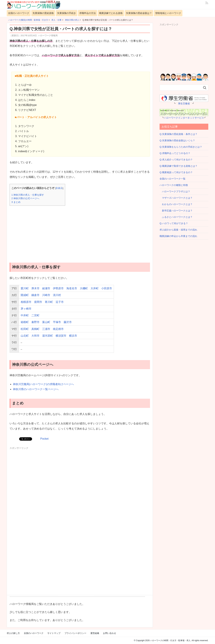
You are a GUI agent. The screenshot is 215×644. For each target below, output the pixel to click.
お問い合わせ (110, 633)
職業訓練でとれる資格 (111, 13)
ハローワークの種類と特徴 (174, 185)
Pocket (44, 439)
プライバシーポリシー (75, 633)
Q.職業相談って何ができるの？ (176, 172)
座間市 (38, 302)
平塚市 (57, 322)
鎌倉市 (35, 295)
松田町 (25, 329)
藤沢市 (68, 322)
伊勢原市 (58, 288)
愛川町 (25, 288)
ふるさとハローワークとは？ (176, 217)
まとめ (16, 202)
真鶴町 (35, 329)
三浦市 (46, 329)
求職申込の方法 (88, 13)
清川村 (57, 295)
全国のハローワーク (19, 13)
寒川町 (49, 302)
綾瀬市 (46, 288)
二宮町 (35, 315)
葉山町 (46, 322)
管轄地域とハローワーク (168, 13)
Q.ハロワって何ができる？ (174, 223)
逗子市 (60, 302)
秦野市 (35, 322)
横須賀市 (61, 336)
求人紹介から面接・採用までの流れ (178, 230)
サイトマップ (54, 633)
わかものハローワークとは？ (176, 204)
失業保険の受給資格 (43, 13)
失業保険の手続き (67, 13)
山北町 (25, 336)
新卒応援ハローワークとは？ (176, 211)
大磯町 (84, 288)
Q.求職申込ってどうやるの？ (175, 153)
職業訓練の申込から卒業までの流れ (178, 236)
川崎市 (46, 295)
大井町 (95, 288)
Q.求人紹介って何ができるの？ (176, 160)
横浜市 (73, 336)
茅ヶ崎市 (26, 309)
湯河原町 (48, 336)
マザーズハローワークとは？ (176, 198)
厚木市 (35, 288)
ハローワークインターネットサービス (184, 118)
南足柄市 (58, 329)
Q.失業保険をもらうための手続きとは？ (181, 147)
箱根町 (25, 322)
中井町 (25, 315)
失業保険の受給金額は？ (139, 13)
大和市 (35, 336)
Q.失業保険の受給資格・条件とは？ (178, 134)
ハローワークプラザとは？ (175, 191)
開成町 (25, 295)
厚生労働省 (184, 104)
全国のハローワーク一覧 (173, 179)
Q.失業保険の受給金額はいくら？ (177, 140)
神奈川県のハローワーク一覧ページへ (36, 389)
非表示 (59, 188)
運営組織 (95, 633)
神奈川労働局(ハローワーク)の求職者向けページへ (43, 384)
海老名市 (72, 288)
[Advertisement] (80, 232)
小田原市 (107, 288)
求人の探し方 (13, 633)
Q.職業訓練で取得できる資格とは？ (178, 166)
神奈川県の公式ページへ (25, 198)
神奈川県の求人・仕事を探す (28, 195)
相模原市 (26, 302)
